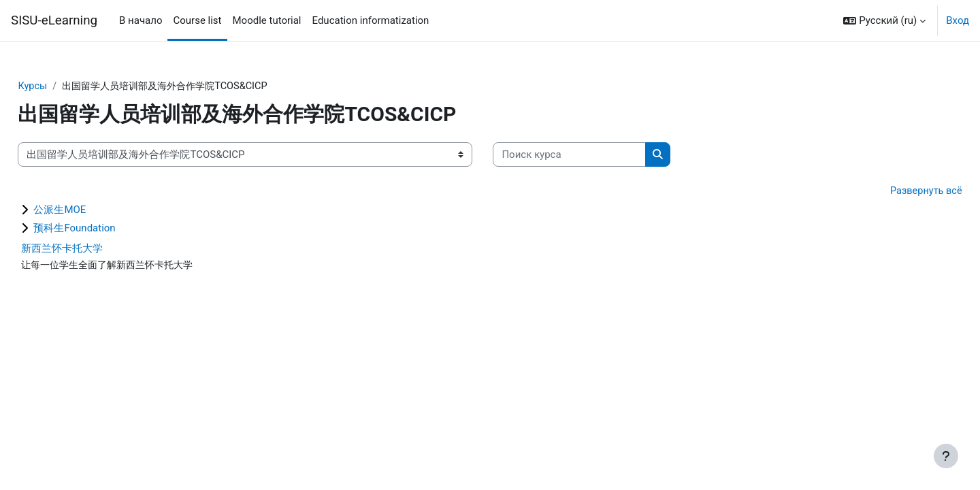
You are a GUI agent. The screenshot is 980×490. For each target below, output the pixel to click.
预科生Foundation (105, 229)
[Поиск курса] (600, 156)
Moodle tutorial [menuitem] (267, 20)
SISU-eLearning (54, 20)
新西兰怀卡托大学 (93, 250)
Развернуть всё (895, 192)
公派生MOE (90, 211)
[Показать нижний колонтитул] (946, 456)
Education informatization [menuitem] (371, 20)
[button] (884, 20)
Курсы (63, 86)
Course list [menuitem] (197, 20)
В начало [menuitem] (141, 20)
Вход (958, 20)
